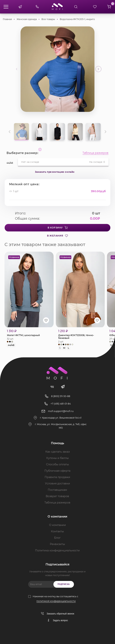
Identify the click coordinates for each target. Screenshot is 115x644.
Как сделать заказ (57, 452)
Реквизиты (57, 544)
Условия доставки (57, 483)
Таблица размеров (95, 153)
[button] (98, 69)
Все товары (48, 19)
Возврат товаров (57, 496)
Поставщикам (57, 490)
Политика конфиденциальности (57, 550)
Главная (7, 19)
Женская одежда (27, 19)
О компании (57, 525)
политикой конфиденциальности (56, 601)
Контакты (57, 531)
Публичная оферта (57, 471)
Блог (57, 538)
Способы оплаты (57, 464)
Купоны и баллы (57, 458)
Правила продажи (57, 477)
